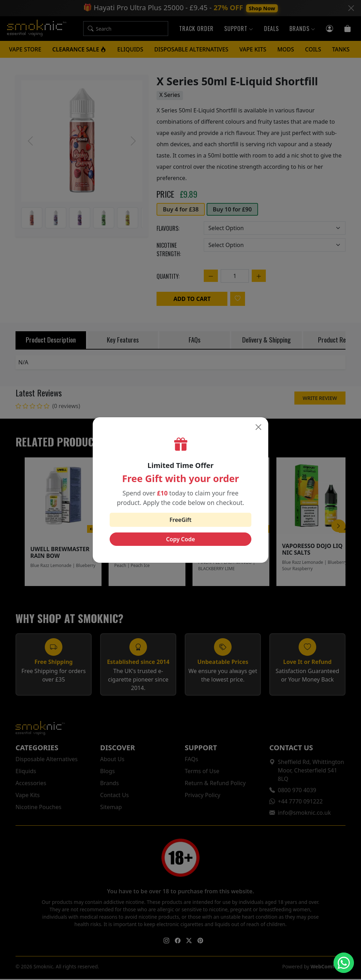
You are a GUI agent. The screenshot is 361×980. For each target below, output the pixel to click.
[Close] (258, 427)
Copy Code (180, 539)
